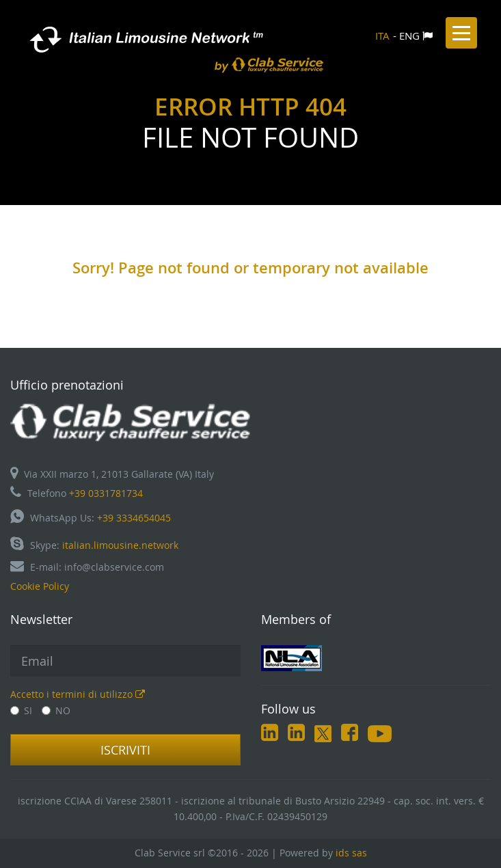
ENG (409, 36)
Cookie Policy (40, 586)
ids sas (351, 853)
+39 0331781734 (106, 493)
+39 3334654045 (134, 518)
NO (56, 710)
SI (21, 710)
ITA (382, 36)
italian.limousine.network (120, 545)
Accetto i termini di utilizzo (78, 694)
